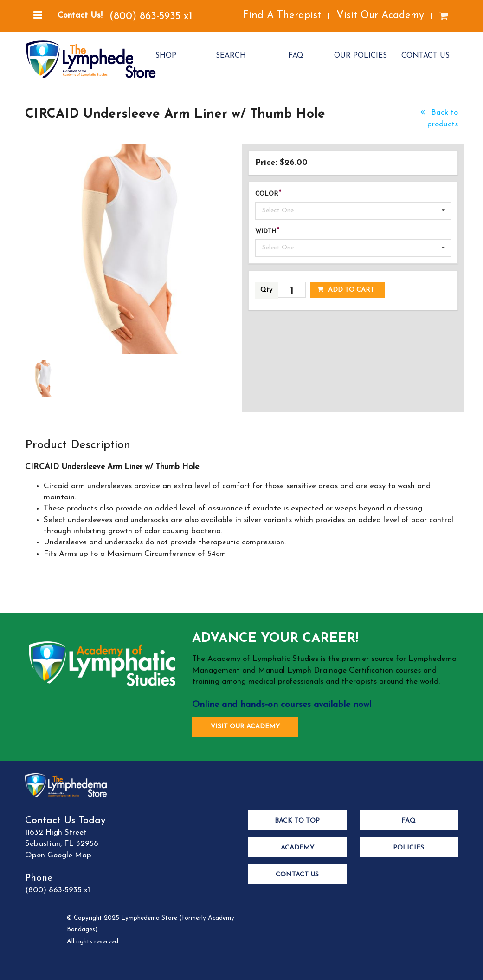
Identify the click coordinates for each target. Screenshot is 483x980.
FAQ (296, 56)
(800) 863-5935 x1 (151, 16)
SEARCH (231, 56)
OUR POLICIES (361, 56)
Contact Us (297, 875)
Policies (409, 848)
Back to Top (297, 821)
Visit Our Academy (380, 16)
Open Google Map (58, 855)
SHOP (166, 56)
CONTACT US (425, 56)
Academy (297, 848)
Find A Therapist (282, 16)
